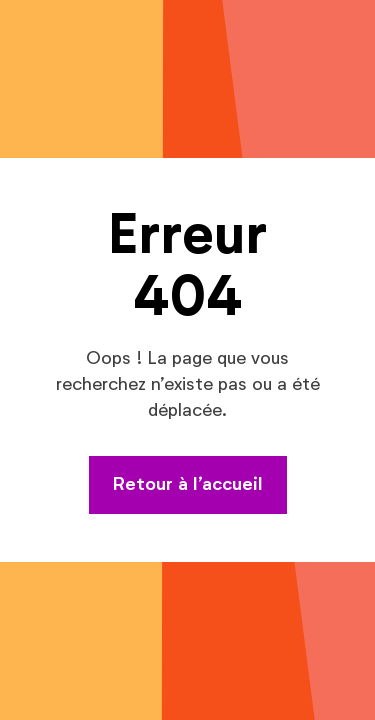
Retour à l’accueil (188, 485)
